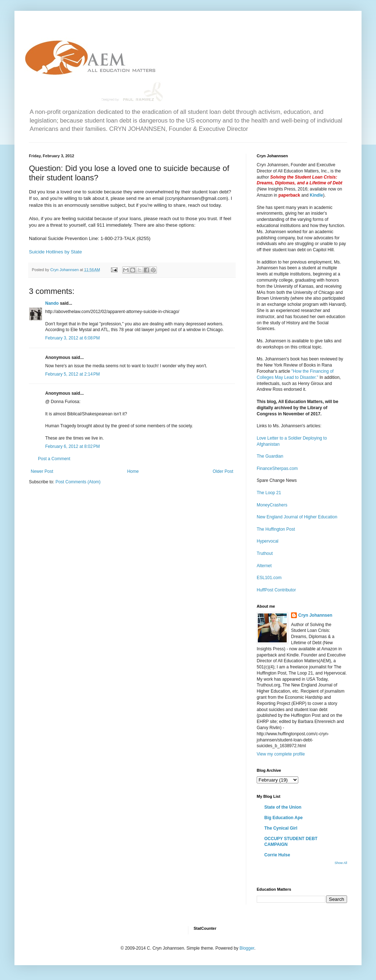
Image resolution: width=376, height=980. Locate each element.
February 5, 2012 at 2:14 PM (72, 374)
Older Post (223, 471)
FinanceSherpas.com (277, 468)
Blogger (247, 948)
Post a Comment (54, 459)
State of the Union (283, 807)
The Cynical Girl (281, 828)
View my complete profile (281, 754)
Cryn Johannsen (315, 615)
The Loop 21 (269, 493)
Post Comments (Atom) (78, 482)
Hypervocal (268, 541)
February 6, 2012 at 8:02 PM (72, 446)
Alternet (264, 566)
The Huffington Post (276, 529)
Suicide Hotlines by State (55, 252)
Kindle (317, 195)
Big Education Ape (283, 818)
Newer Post (42, 471)
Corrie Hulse (277, 855)
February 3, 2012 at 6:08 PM (72, 338)
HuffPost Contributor (276, 590)
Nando (52, 303)
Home (133, 471)
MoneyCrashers (272, 505)
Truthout (265, 553)
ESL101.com (269, 578)
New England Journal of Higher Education (297, 517)
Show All (341, 863)
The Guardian (270, 456)
